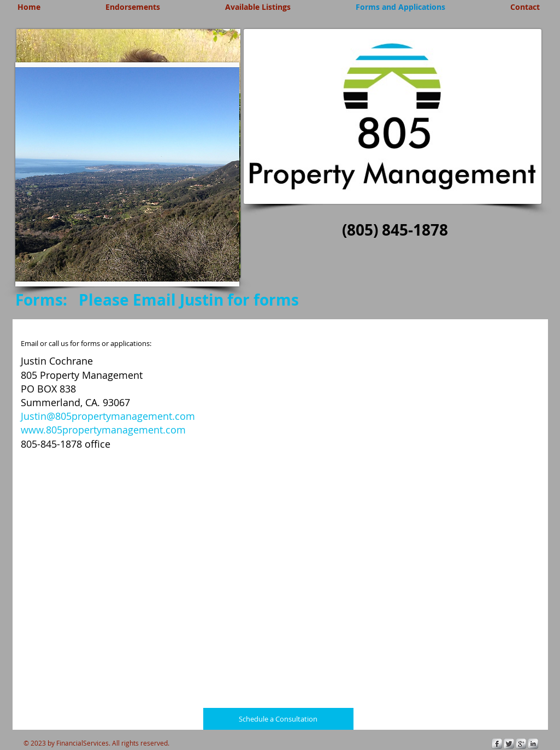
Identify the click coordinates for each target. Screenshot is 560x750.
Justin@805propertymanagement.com (108, 416)
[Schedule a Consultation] (278, 719)
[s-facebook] (497, 744)
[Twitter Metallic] (509, 744)
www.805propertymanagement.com (103, 430)
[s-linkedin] (533, 744)
